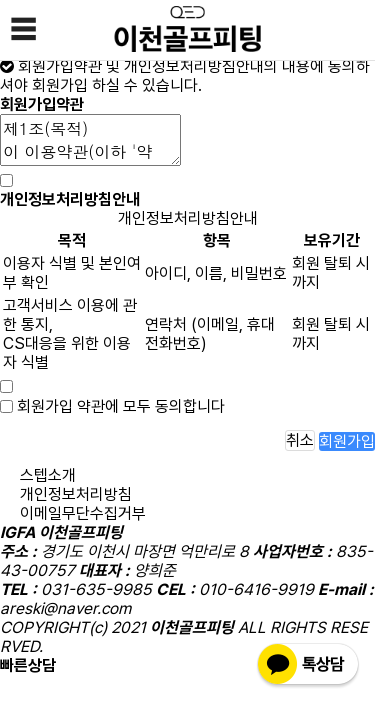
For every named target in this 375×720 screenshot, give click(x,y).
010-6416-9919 (121, 665)
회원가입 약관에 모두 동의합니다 (121, 406)
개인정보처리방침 (76, 494)
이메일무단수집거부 (83, 513)
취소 (300, 440)
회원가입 (347, 441)
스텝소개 (48, 475)
